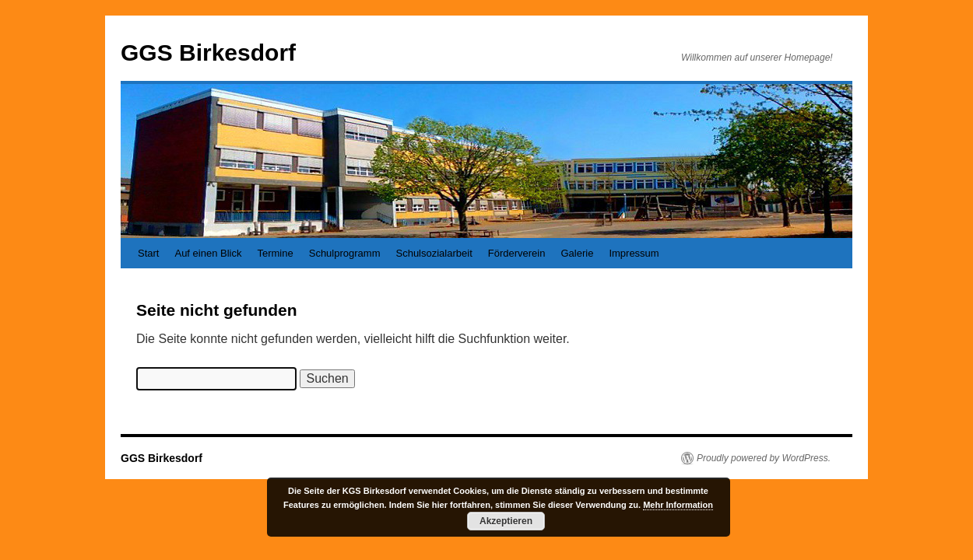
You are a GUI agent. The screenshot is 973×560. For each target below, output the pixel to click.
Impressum (634, 253)
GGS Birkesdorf (208, 52)
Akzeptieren (506, 521)
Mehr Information (678, 505)
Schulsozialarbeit (434, 253)
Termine (275, 253)
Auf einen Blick (208, 253)
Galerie (577, 253)
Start (148, 253)
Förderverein (517, 253)
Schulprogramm (345, 253)
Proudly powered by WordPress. (764, 458)
